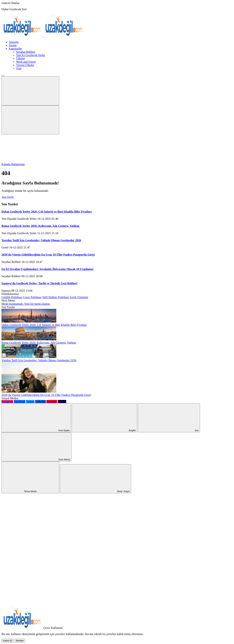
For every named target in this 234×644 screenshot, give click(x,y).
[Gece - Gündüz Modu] (29, 161)
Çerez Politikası (32, 297)
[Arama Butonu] (30, 120)
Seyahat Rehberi (26, 52)
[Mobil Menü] (30, 91)
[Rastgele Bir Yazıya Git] (29, 520)
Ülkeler (20, 58)
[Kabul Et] (7, 641)
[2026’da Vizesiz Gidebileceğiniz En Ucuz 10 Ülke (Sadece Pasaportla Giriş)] (29, 392)
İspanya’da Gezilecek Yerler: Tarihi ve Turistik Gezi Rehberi (39, 283)
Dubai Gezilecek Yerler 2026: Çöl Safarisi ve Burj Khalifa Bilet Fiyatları (47, 212)
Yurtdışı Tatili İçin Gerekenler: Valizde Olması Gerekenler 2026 (41, 240)
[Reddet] (20, 641)
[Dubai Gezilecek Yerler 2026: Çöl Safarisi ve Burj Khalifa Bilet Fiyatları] (29, 322)
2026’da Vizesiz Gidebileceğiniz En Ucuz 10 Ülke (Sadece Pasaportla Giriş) (48, 255)
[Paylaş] (29, 576)
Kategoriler (15, 49)
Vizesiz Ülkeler (25, 65)
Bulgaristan (18, 164)
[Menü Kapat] (3, 76)
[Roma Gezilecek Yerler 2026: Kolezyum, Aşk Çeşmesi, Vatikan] (29, 339)
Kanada (6, 164)
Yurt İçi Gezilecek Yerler (31, 55)
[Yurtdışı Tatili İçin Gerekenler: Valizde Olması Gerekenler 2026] (29, 357)
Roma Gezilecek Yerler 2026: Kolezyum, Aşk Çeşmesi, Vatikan (40, 226)
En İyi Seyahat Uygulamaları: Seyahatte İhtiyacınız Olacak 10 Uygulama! (48, 269)
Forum (13, 45)
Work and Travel (26, 62)
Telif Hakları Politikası (56, 297)
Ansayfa (14, 42)
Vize (19, 68)
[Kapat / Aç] (29, 604)
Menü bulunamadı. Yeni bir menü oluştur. (26, 304)
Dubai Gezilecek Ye (13, 9)
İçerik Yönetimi (79, 297)
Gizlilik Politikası (12, 297)
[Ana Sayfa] (29, 548)
